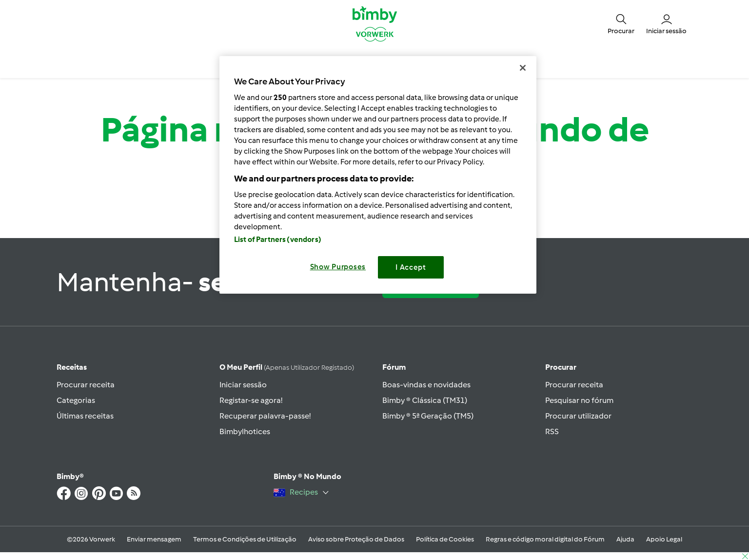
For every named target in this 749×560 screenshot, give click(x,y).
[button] (621, 23)
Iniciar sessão (243, 385)
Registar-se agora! (251, 400)
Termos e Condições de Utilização (245, 539)
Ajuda (625, 539)
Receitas (72, 367)
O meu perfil (287, 367)
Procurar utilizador (578, 416)
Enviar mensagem (154, 539)
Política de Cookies (445, 539)
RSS (552, 431)
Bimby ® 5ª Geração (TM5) (428, 416)
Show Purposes (338, 267)
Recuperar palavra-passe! (265, 416)
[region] (378, 175)
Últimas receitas (85, 416)
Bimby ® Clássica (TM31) (425, 400)
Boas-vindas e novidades (426, 385)
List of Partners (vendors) (278, 240)
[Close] (523, 68)
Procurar (561, 367)
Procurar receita (86, 385)
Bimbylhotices (245, 431)
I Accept (411, 267)
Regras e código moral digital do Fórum (545, 539)
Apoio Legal (664, 539)
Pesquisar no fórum (579, 400)
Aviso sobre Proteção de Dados (356, 539)
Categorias (76, 400)
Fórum (394, 367)
